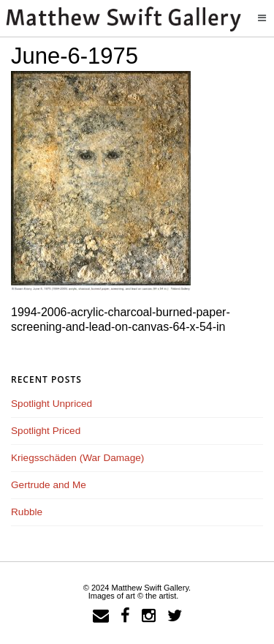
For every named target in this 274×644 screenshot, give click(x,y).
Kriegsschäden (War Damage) (77, 458)
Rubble (27, 512)
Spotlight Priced (46, 431)
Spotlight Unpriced (52, 404)
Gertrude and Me (49, 485)
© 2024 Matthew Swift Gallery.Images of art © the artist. (137, 592)
